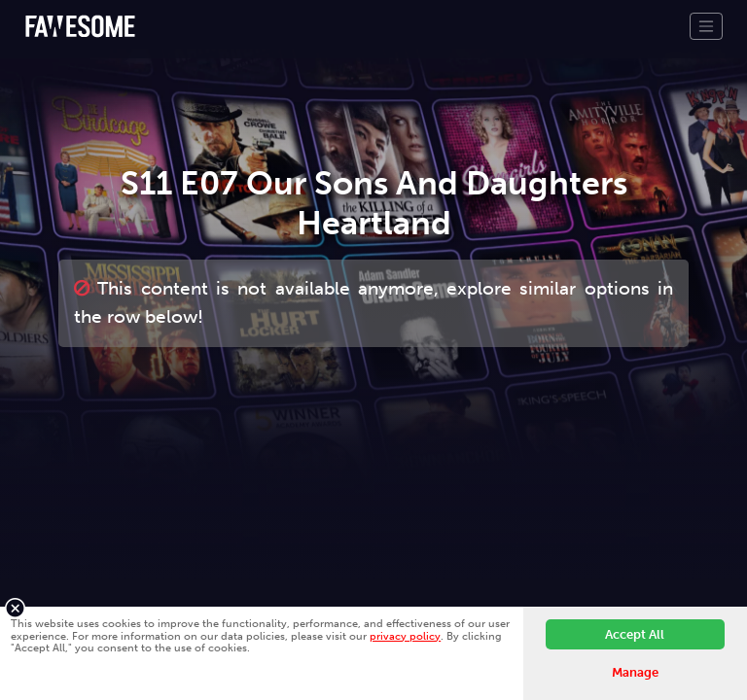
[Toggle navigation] (706, 26)
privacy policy (405, 636)
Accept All (635, 634)
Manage (635, 672)
